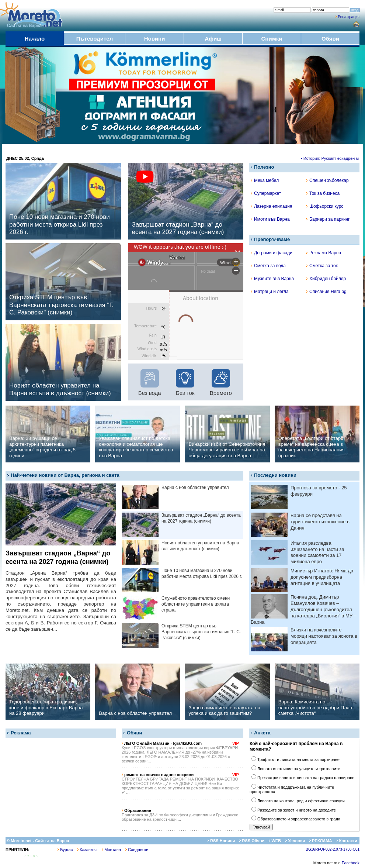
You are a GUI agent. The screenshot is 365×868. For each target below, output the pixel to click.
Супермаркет (266, 193)
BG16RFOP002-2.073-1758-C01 (333, 849)
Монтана (111, 850)
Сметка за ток (322, 266)
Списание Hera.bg (326, 292)
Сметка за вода (268, 266)
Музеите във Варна (272, 279)
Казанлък (87, 850)
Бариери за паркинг (328, 219)
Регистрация (349, 17)
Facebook (351, 863)
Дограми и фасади (272, 253)
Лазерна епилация (271, 206)
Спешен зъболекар (327, 180)
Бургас (65, 850)
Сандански (137, 850)
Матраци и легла (270, 292)
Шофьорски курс (325, 206)
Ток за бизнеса (323, 193)
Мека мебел (265, 180)
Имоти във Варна (270, 219)
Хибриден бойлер (326, 279)
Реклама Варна (324, 253)
